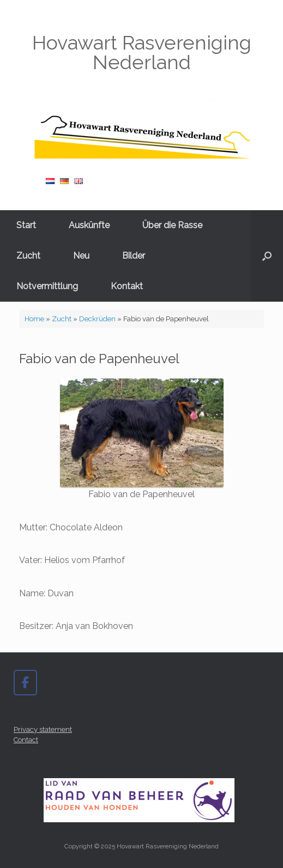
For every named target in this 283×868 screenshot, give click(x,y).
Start (26, 225)
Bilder (134, 256)
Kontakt (127, 286)
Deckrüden (97, 319)
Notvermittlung (47, 286)
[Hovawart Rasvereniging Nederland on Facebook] (25, 683)
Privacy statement (43, 729)
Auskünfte (89, 225)
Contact (26, 740)
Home (34, 319)
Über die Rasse (172, 225)
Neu (81, 256)
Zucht (28, 256)
